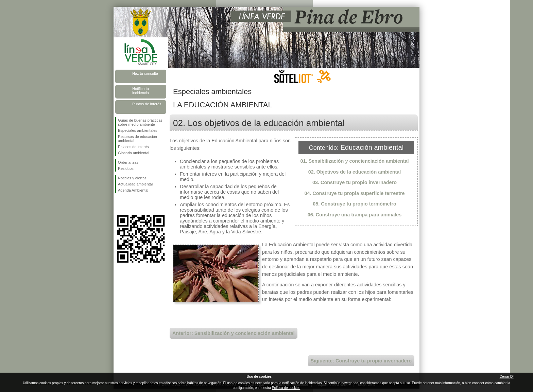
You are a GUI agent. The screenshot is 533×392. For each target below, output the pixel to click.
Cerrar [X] (507, 377)
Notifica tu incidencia (141, 91)
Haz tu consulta (145, 73)
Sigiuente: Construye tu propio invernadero (361, 361)
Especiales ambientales (138, 130)
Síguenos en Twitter (131, 204)
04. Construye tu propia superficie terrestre (354, 193)
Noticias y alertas (132, 178)
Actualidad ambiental (135, 184)
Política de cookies (286, 388)
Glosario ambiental (134, 153)
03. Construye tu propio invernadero (355, 182)
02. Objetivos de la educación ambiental (355, 172)
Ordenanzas (128, 162)
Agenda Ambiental (133, 190)
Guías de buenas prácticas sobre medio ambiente (140, 122)
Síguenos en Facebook (119, 204)
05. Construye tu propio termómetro (354, 204)
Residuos (126, 168)
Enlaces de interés (133, 147)
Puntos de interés (147, 104)
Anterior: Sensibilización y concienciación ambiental (234, 333)
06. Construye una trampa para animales (355, 215)
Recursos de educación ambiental (137, 139)
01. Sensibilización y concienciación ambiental (354, 161)
